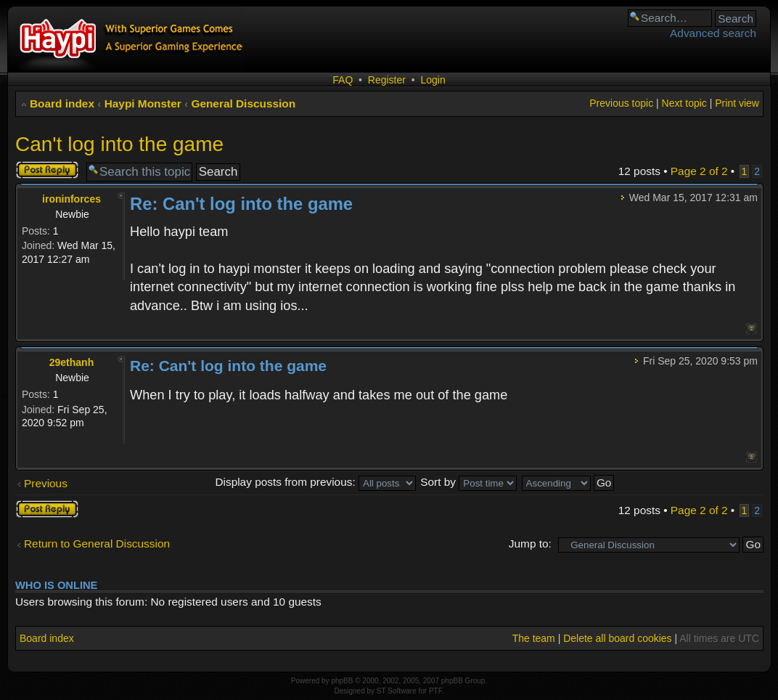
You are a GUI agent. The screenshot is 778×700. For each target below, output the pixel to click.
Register (387, 80)
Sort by (468, 482)
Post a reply (47, 170)
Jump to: (530, 544)
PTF (435, 691)
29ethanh (71, 362)
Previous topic (621, 103)
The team (534, 638)
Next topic (684, 103)
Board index (62, 103)
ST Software (397, 691)
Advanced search (713, 33)
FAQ (343, 80)
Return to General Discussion (97, 544)
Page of (699, 171)
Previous (46, 483)
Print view (737, 103)
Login (433, 80)
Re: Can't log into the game (241, 204)
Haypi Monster (143, 103)
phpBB (342, 681)
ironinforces (71, 199)
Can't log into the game (119, 144)
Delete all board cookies (617, 638)
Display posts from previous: (315, 482)
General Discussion (243, 103)
